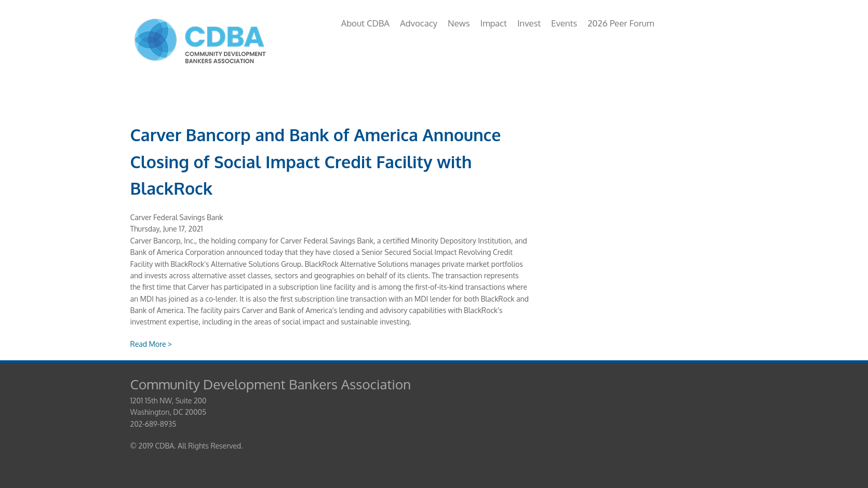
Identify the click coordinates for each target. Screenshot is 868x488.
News (459, 23)
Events (564, 23)
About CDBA (365, 23)
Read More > (151, 344)
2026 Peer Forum (621, 23)
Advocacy (419, 23)
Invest (529, 23)
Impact (493, 23)
